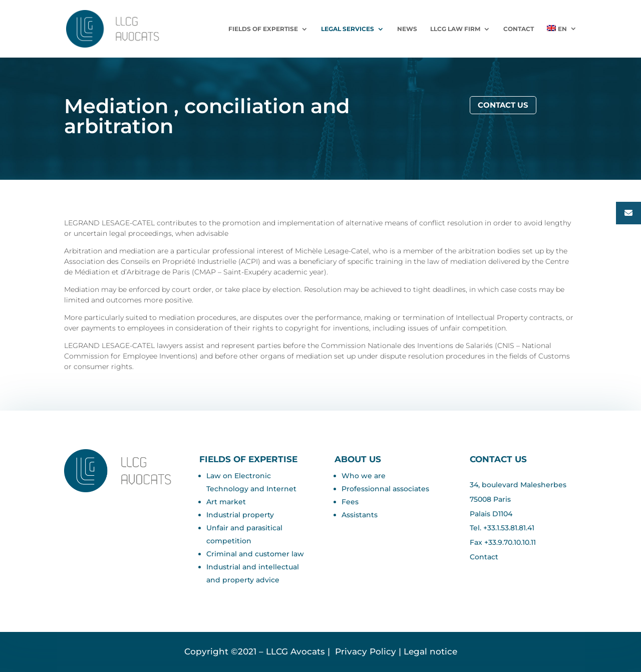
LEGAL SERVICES (348, 29)
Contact (519, 29)
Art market (226, 502)
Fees (350, 502)
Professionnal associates (385, 489)
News (407, 29)
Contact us (503, 105)
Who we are (364, 476)
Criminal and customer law (255, 554)
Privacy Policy (364, 651)
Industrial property (240, 515)
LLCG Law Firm (455, 29)
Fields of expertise (263, 29)
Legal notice (430, 651)
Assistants (360, 515)
